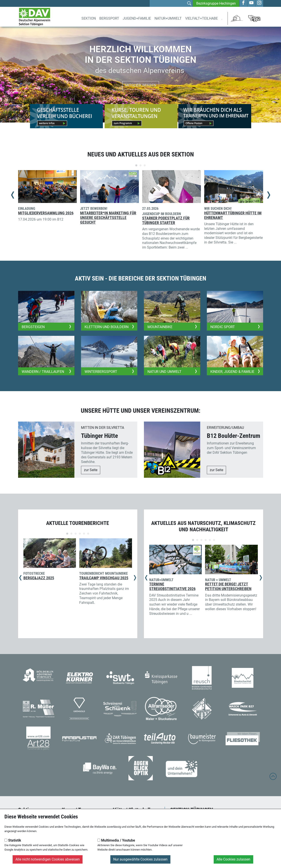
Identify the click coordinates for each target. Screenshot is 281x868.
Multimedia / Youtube (116, 840)
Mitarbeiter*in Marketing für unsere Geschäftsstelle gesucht (108, 218)
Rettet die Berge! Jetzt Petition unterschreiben (228, 586)
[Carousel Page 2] (140, 165)
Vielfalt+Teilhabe (202, 18)
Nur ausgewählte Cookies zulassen (140, 859)
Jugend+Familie (137, 18)
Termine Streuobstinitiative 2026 (172, 586)
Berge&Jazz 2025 (39, 578)
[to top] (273, 778)
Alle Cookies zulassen (233, 859)
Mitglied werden (141, 85)
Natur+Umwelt (168, 18)
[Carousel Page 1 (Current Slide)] (136, 165)
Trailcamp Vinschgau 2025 (104, 578)
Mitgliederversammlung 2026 (46, 213)
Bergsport (109, 18)
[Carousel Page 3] (145, 165)
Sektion (89, 18)
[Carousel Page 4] (80, 534)
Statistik (13, 840)
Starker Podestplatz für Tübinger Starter (166, 220)
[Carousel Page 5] (84, 534)
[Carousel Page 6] (88, 534)
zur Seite (91, 470)
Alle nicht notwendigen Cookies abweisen (48, 859)
